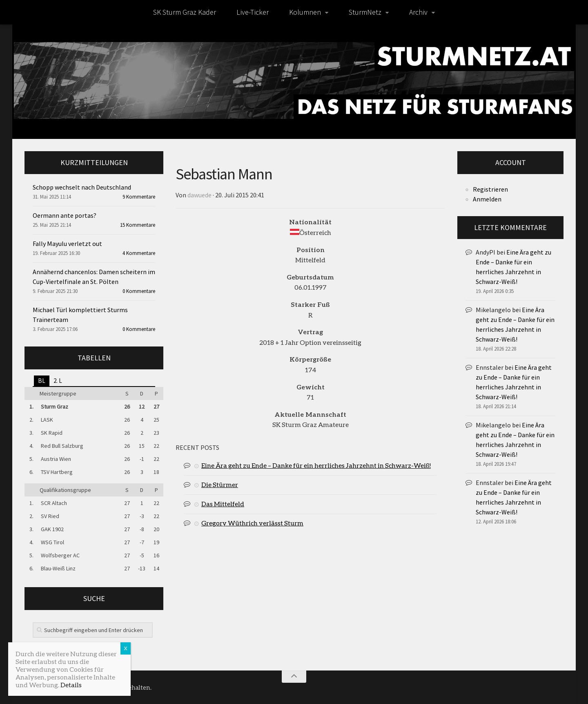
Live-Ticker (253, 12)
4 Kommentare (139, 253)
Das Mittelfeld (223, 504)
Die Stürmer (220, 484)
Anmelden (487, 199)
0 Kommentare (139, 291)
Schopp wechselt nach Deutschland (82, 187)
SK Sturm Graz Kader (185, 12)
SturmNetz (365, 12)
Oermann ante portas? (65, 215)
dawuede (199, 195)
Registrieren (490, 189)
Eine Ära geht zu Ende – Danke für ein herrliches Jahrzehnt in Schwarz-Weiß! (316, 465)
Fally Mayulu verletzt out (67, 244)
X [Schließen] (126, 648)
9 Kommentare (139, 197)
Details (71, 685)
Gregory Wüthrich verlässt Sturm (252, 523)
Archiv (418, 12)
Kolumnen (305, 12)
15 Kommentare (138, 225)
